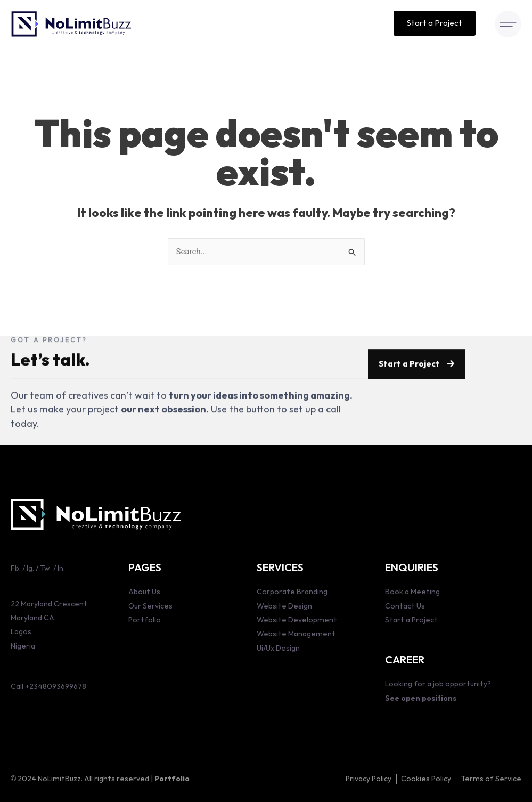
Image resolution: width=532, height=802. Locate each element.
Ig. (30, 568)
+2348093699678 (56, 687)
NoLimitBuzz (59, 779)
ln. (61, 568)
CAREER (405, 660)
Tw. (45, 568)
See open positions (421, 698)
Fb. (16, 568)
